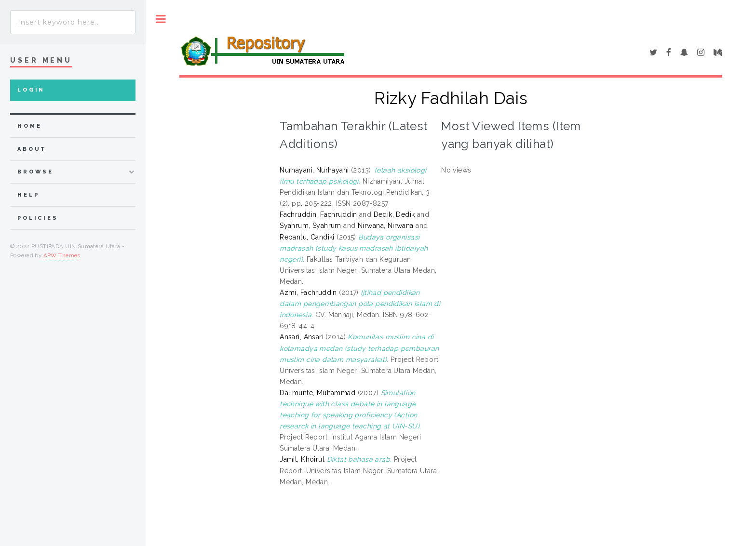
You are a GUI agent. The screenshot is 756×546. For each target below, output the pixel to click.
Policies (38, 218)
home (29, 126)
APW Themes (62, 255)
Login (31, 90)
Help (28, 195)
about (32, 149)
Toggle (161, 19)
